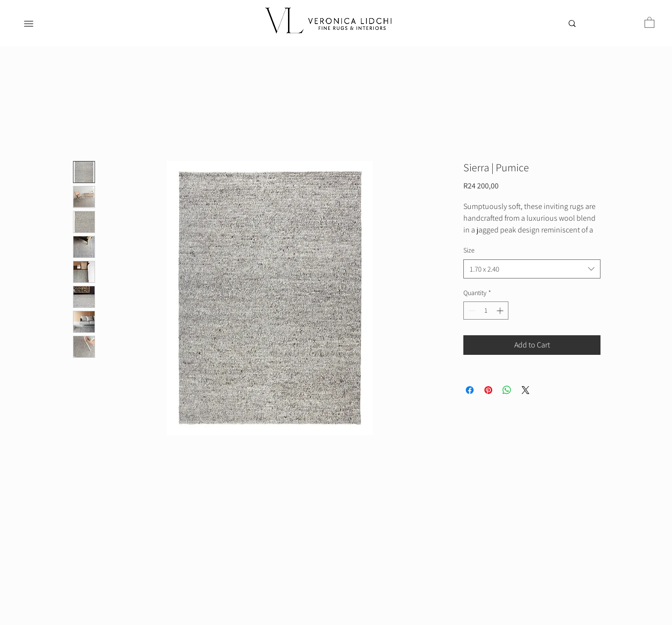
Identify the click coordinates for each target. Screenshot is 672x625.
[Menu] (29, 24)
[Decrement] (471, 311)
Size (469, 250)
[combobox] (532, 269)
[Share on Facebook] (470, 390)
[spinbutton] (486, 311)
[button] (649, 22)
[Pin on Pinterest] (488, 390)
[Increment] (501, 311)
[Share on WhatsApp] (507, 390)
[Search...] (592, 25)
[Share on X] (526, 390)
